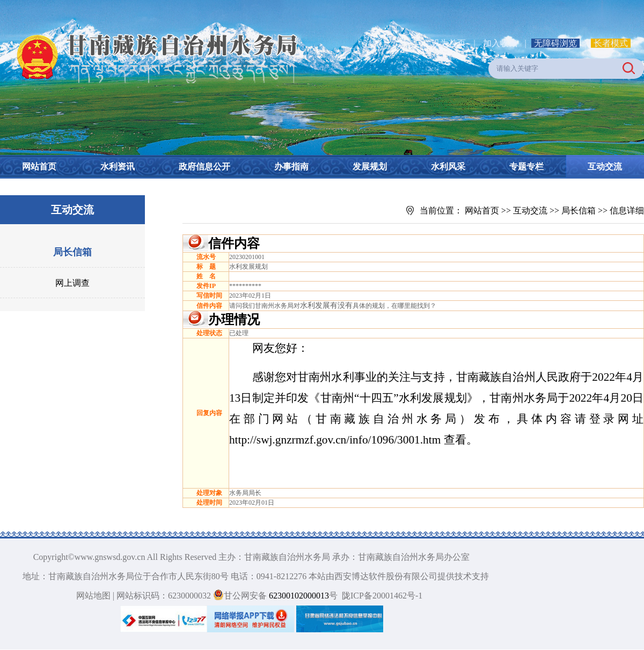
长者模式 (611, 43)
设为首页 (449, 43)
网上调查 (72, 283)
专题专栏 (526, 167)
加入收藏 (501, 43)
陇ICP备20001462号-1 (382, 596)
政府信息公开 (204, 167)
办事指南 (291, 167)
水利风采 (448, 167)
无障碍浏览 (555, 43)
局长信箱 (72, 252)
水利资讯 (118, 167)
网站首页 (39, 167)
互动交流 (605, 167)
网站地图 (93, 596)
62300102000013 (298, 596)
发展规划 (370, 167)
